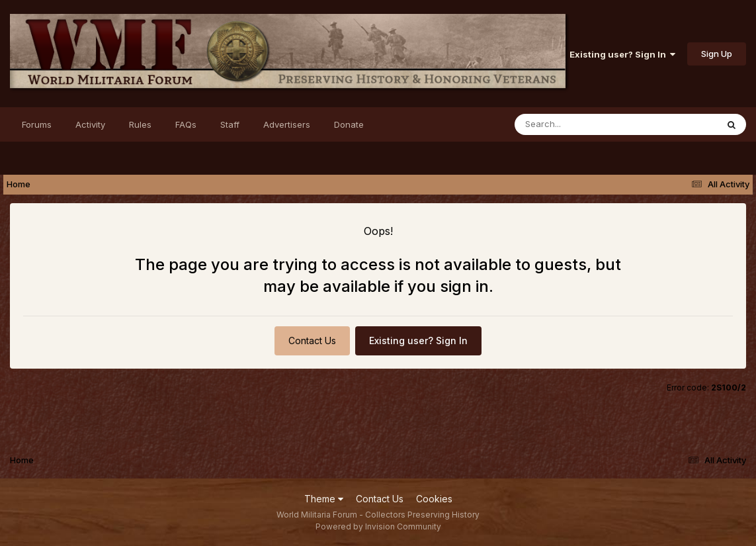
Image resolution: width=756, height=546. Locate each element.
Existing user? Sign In (622, 54)
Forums (37, 124)
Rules (140, 124)
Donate (349, 124)
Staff (230, 124)
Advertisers (287, 124)
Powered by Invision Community (378, 526)
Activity (90, 124)
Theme (324, 499)
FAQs (186, 124)
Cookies (434, 499)
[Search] (580, 124)
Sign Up (717, 54)
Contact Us (312, 341)
